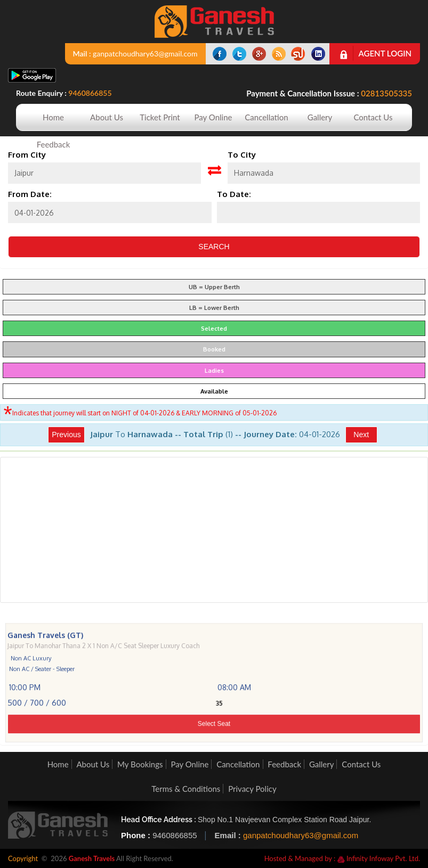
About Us (107, 117)
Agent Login (385, 53)
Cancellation (266, 117)
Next (361, 435)
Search (214, 247)
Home (53, 117)
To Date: (234, 194)
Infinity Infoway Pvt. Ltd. (379, 858)
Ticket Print (160, 117)
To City (242, 155)
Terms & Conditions (186, 789)
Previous (66, 435)
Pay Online (213, 117)
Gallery (320, 117)
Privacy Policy (252, 789)
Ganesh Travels (92, 858)
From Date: (30, 194)
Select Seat (214, 747)
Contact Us (373, 117)
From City (27, 155)
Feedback (54, 144)
